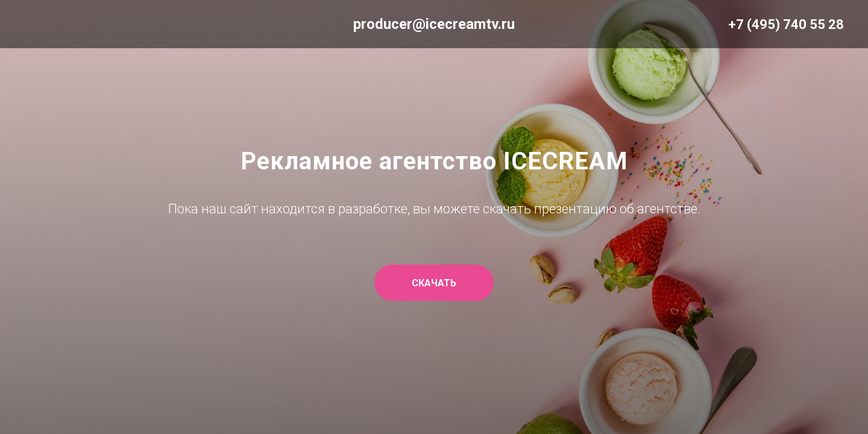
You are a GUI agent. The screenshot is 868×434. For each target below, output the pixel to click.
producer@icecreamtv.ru (434, 24)
